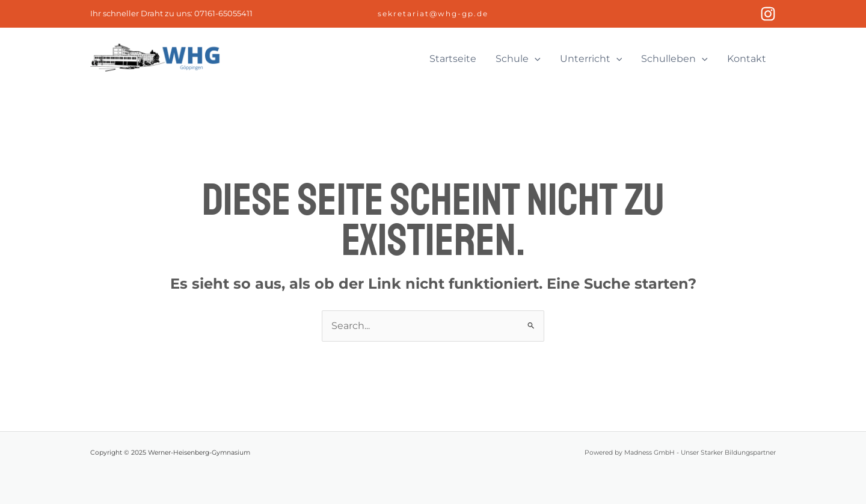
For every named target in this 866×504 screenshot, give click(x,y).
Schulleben (674, 59)
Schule (518, 59)
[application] (535, 59)
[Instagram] (768, 14)
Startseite (453, 59)
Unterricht (591, 59)
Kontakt (747, 59)
